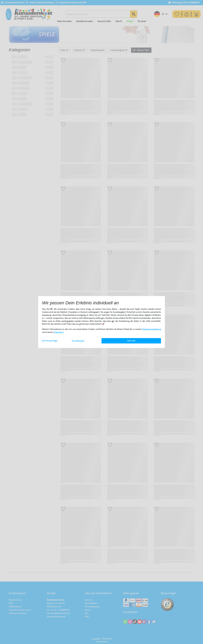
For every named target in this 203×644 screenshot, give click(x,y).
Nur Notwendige (50, 341)
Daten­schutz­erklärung (152, 329)
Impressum (59, 332)
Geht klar (131, 341)
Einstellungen (78, 341)
